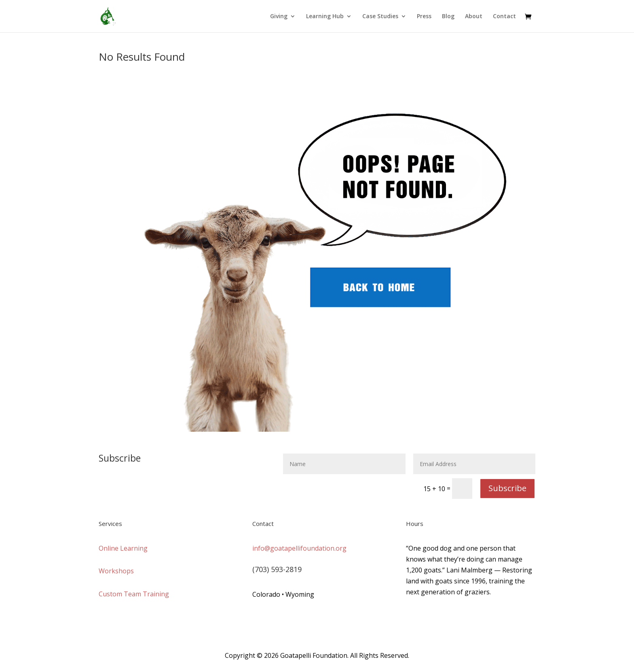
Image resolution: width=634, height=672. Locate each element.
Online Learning (123, 548)
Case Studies (380, 17)
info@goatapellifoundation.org (299, 548)
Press (424, 17)
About (474, 17)
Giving (279, 17)
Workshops (116, 571)
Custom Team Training (134, 594)
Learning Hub (325, 17)
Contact (504, 17)
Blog (448, 17)
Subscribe (507, 488)
